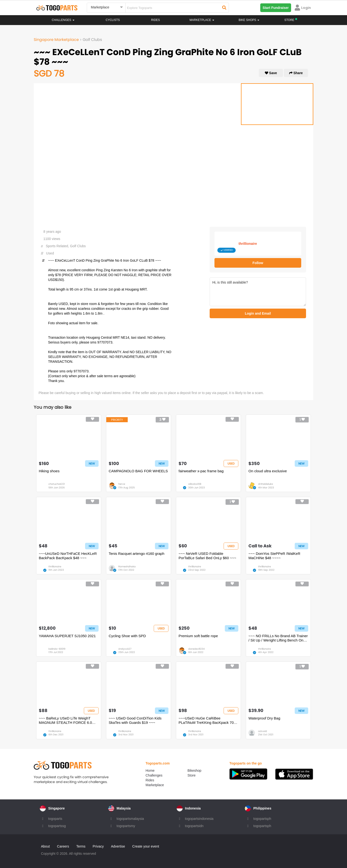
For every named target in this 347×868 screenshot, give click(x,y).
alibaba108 (195, 484)
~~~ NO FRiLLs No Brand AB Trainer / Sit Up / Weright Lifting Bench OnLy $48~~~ (278, 638)
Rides (156, 20)
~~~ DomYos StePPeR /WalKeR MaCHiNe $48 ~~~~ (274, 556)
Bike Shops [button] (249, 20)
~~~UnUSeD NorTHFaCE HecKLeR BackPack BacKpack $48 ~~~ (68, 556)
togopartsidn (194, 826)
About (45, 846)
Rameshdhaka (127, 567)
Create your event (146, 846)
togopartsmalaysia (130, 819)
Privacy (98, 846)
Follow (258, 263)
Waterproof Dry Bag (264, 718)
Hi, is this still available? (258, 292)
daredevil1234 (196, 649)
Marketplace (155, 785)
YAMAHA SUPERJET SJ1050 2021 (67, 636)
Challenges (63, 20)
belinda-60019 (57, 649)
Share (296, 73)
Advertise (118, 846)
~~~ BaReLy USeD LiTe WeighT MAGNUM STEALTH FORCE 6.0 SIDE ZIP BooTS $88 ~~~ (65, 720)
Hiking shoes (49, 471)
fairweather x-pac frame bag (201, 471)
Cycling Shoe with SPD (127, 636)
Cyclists (113, 20)
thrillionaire (248, 244)
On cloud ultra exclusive (268, 471)
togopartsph (262, 819)
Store (191, 775)
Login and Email (258, 313)
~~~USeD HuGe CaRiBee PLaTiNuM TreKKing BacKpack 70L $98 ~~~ (207, 720)
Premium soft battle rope (198, 636)
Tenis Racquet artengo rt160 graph (137, 554)
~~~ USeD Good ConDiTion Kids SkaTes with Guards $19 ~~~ (135, 720)
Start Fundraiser (276, 8)
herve (122, 484)
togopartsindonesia (199, 819)
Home (150, 771)
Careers (63, 846)
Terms (81, 846)
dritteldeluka (266, 484)
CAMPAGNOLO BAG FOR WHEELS (138, 471)
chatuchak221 (57, 484)
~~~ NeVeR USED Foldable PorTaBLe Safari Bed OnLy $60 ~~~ (207, 556)
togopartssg (57, 826)
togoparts (55, 819)
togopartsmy (126, 826)
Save (271, 73)
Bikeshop (194, 771)
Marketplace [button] (202, 20)
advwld (263, 731)
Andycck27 (125, 649)
